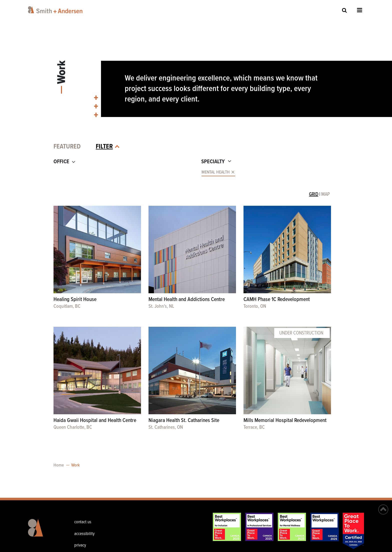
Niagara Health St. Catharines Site (184, 421)
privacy (80, 545)
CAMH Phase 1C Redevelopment (277, 300)
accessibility (84, 534)
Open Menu (360, 10)
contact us (83, 522)
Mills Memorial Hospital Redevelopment (285, 421)
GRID (314, 194)
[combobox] (123, 173)
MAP (325, 194)
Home (59, 465)
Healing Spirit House (75, 300)
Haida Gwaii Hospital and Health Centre (95, 421)
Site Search (344, 10)
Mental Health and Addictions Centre (187, 300)
